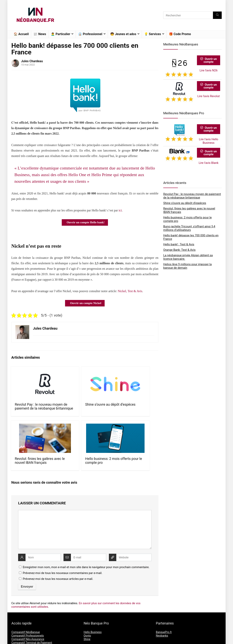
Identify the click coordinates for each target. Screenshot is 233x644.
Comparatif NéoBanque (26, 590)
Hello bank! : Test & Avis (179, 244)
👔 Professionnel (90, 34)
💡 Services (153, 34)
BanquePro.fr (164, 590)
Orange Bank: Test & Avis (179, 250)
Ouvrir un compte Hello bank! (86, 222)
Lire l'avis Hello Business (209, 141)
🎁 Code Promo (180, 34)
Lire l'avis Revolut (208, 96)
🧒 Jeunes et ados (123, 34)
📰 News (40, 34)
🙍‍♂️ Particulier (60, 34)
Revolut (88, 622)
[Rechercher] (217, 15)
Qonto (87, 594)
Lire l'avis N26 (208, 70)
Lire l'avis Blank (209, 163)
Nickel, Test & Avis (130, 291)
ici (120, 210)
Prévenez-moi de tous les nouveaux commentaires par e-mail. (63, 531)
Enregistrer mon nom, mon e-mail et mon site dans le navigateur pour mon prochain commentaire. (86, 525)
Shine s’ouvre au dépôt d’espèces (65, 406)
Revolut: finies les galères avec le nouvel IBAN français (103, 410)
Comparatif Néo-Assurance (28, 597)
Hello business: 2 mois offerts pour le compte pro (141, 408)
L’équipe (161, 623)
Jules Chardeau (32, 61)
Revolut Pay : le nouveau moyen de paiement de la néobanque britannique (27, 412)
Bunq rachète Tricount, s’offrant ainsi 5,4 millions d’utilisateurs (189, 228)
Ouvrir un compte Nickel (86, 303)
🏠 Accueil (21, 34)
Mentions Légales (167, 627)
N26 (86, 619)
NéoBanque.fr (34, 639)
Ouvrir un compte (209, 60)
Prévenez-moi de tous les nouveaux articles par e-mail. (58, 537)
